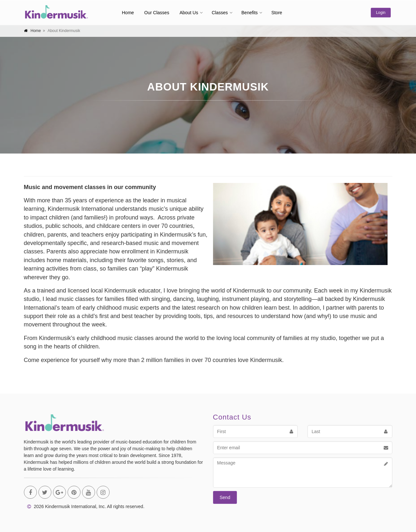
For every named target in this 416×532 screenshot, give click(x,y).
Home (128, 13)
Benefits (250, 13)
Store (277, 13)
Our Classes (157, 13)
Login (381, 13)
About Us (189, 13)
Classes (220, 13)
